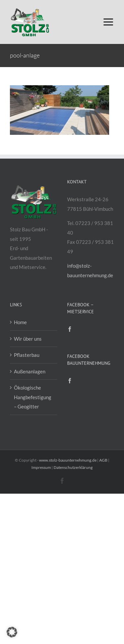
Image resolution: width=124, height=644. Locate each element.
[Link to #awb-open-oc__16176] (108, 22)
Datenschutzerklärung (73, 467)
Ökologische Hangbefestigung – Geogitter (33, 397)
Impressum (41, 467)
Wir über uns (28, 339)
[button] (12, 632)
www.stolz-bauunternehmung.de (68, 460)
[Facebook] (70, 329)
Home (20, 322)
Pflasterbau (27, 355)
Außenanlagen (30, 371)
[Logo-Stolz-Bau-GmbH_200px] (30, 9)
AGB (103, 460)
